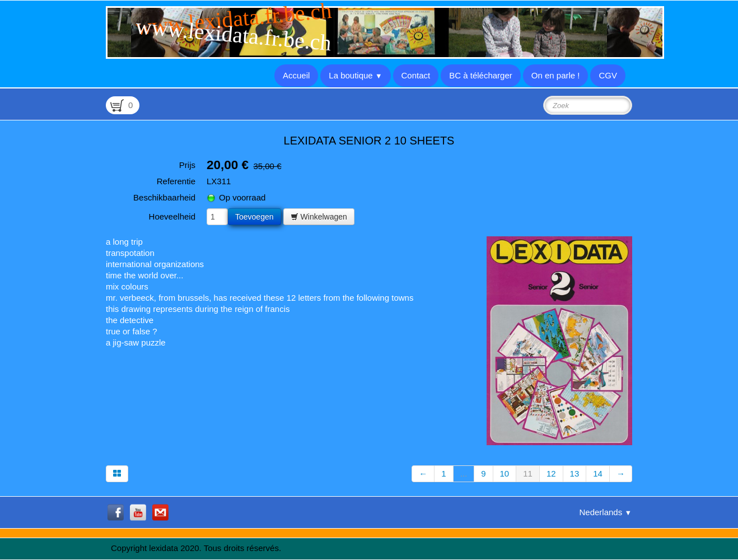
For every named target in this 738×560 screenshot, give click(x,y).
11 (528, 473)
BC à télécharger (481, 75)
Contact (416, 75)
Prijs (187, 165)
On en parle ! (556, 75)
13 (575, 473)
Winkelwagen (319, 217)
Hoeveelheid (172, 216)
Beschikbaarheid (164, 197)
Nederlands (605, 512)
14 (598, 473)
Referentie (176, 181)
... (464, 473)
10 (505, 473)
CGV (608, 75)
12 (551, 473)
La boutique (355, 75)
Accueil (296, 75)
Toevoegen (254, 217)
